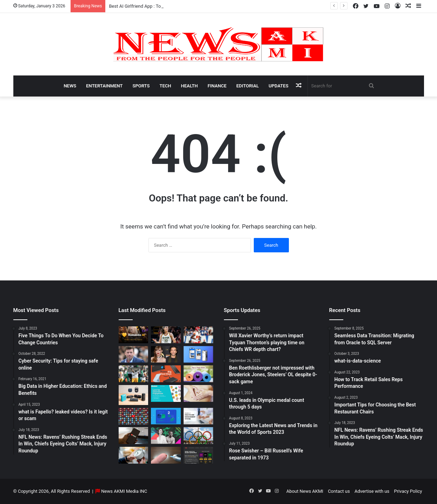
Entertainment (104, 86)
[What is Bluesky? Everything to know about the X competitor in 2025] (198, 354)
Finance (217, 86)
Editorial (247, 86)
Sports (141, 86)
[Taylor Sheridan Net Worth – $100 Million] (134, 354)
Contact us (339, 491)
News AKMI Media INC (124, 491)
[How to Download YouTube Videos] (134, 436)
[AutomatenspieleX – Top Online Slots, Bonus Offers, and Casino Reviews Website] (198, 455)
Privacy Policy (408, 491)
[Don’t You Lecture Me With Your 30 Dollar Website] (134, 416)
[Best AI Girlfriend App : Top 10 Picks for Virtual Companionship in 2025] (134, 335)
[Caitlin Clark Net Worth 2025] (166, 335)
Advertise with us (372, 491)
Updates (278, 86)
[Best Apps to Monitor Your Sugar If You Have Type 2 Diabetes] (166, 455)
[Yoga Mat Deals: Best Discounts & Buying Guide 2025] (198, 374)
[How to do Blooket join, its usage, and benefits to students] (166, 393)
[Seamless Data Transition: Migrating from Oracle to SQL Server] (166, 416)
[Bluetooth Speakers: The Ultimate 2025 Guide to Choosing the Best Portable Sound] (134, 395)
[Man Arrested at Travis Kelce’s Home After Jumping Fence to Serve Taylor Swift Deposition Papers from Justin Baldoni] (166, 354)
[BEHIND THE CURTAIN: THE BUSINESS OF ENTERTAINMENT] (166, 436)
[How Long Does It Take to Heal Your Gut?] (198, 393)
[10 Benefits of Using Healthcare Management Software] (198, 416)
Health (189, 86)
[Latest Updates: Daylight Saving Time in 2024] (134, 455)
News (70, 86)
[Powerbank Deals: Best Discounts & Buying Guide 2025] (166, 374)
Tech (165, 86)
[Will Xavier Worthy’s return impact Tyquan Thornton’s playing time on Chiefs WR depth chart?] (198, 335)
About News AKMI (305, 491)
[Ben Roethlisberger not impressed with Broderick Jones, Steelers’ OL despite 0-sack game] (134, 374)
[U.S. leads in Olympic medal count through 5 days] (198, 436)
